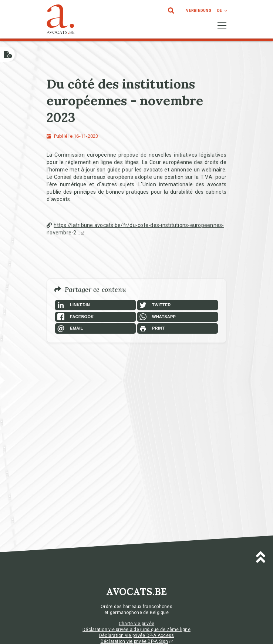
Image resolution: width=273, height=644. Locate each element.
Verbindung (199, 11)
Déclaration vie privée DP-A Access (137, 635)
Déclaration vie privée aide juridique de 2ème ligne (136, 630)
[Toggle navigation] (222, 26)
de (220, 11)
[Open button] (7, 54)
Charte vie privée (136, 624)
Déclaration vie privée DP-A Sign (137, 641)
